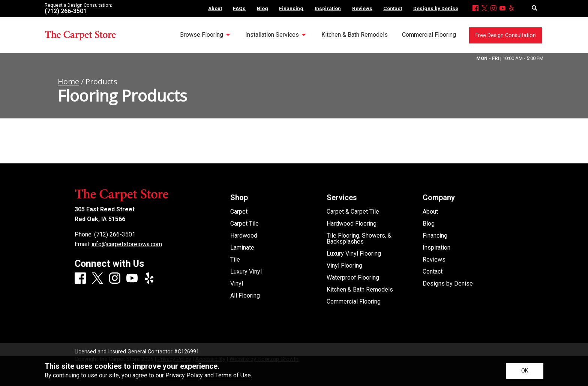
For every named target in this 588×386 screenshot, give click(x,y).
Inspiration (436, 248)
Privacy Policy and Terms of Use (208, 375)
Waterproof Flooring (353, 278)
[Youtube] (502, 9)
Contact (433, 272)
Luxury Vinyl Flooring (354, 254)
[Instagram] (493, 9)
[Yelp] (511, 9)
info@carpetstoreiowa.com (127, 244)
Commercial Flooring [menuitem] (429, 35)
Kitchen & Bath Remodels (360, 290)
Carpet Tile (244, 224)
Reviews (434, 260)
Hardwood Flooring (352, 224)
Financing (435, 236)
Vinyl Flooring (344, 266)
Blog (429, 224)
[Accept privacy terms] (525, 371)
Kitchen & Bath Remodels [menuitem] (355, 35)
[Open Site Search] (535, 9)
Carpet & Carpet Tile (353, 212)
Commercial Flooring (354, 302)
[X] (484, 9)
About (430, 212)
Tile (235, 260)
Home (68, 82)
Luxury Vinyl (246, 272)
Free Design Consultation (506, 35)
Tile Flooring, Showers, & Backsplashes (359, 239)
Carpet (239, 212)
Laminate (242, 248)
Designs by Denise (448, 284)
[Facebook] (475, 9)
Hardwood (244, 236)
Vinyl (237, 284)
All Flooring (245, 296)
